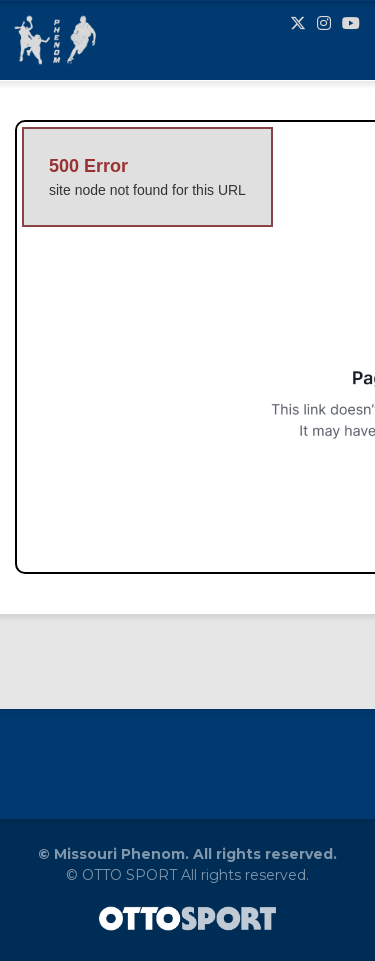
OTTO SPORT (129, 875)
